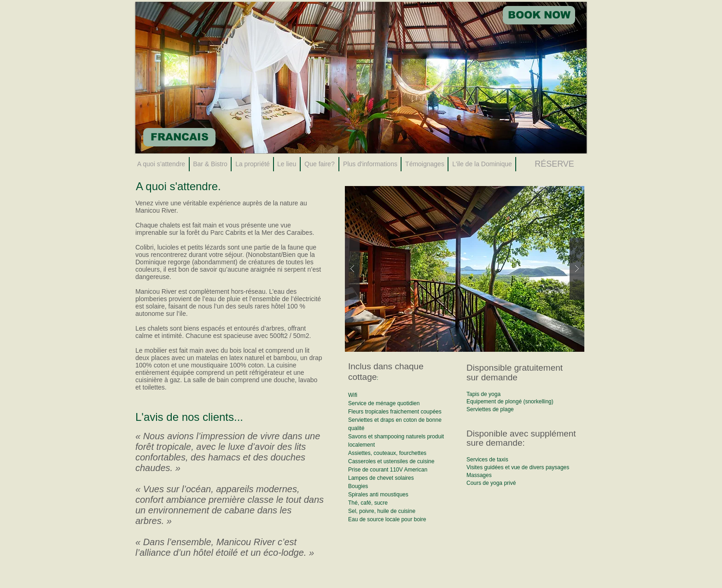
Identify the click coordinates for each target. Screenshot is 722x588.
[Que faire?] (320, 164)
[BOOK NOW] (539, 15)
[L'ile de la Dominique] (482, 164)
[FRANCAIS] (179, 137)
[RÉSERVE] (554, 164)
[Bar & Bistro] (210, 164)
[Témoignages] (425, 164)
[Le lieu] (287, 164)
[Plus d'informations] (370, 164)
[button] (465, 269)
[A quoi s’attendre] (161, 164)
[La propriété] (253, 164)
